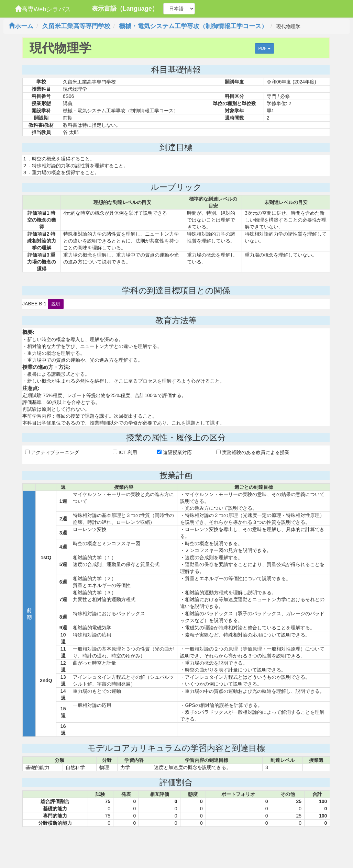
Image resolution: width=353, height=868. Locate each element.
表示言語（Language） (125, 9)
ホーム (21, 26)
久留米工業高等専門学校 (76, 26)
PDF (264, 48)
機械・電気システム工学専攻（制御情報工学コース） (193, 26)
